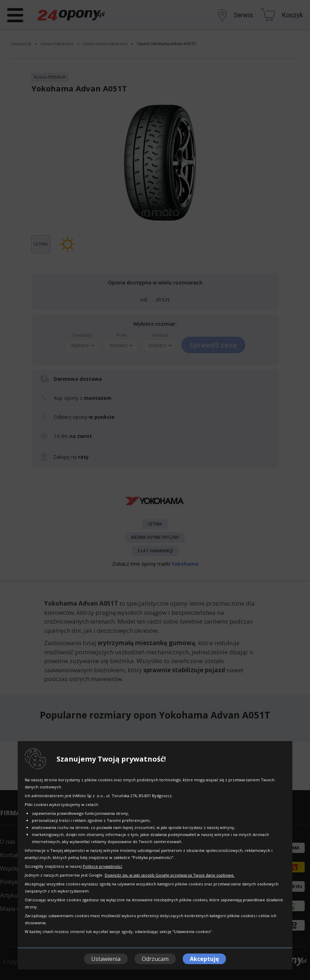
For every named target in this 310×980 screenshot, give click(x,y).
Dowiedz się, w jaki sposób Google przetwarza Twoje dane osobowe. (170, 875)
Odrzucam (155, 959)
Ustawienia (106, 959)
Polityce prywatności (102, 866)
